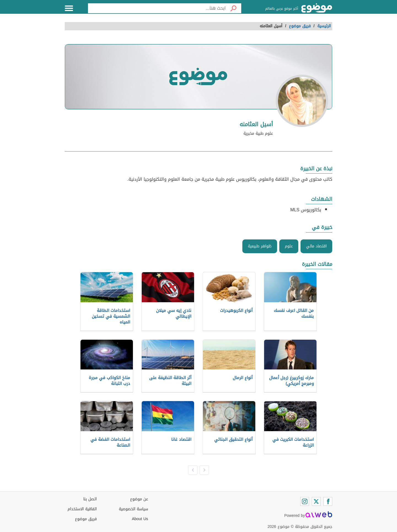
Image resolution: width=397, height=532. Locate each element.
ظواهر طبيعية (260, 246)
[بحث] (234, 8)
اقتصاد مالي (316, 246)
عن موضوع (139, 499)
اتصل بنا (90, 499)
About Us (140, 519)
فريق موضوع (86, 519)
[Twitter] (316, 501)
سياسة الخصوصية (133, 509)
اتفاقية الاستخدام (82, 509)
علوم (289, 246)
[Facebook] (328, 501)
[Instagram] (305, 501)
